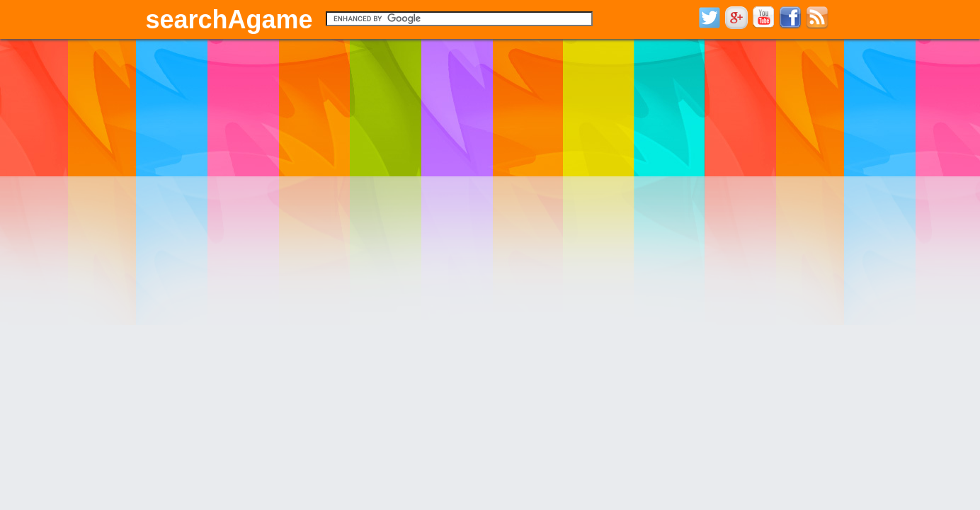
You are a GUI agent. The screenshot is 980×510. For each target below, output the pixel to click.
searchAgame (229, 19)
